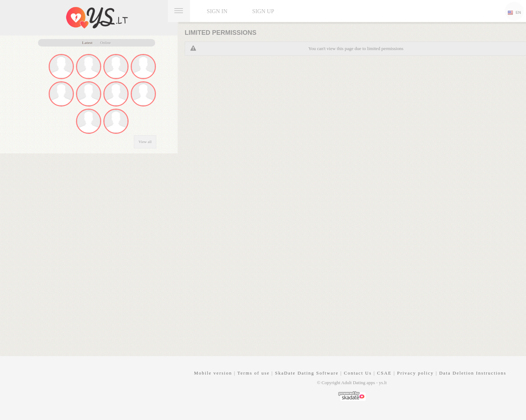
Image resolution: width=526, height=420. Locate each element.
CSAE (384, 373)
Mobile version (213, 373)
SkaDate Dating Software (307, 373)
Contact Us (358, 373)
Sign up (263, 11)
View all (145, 142)
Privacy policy (415, 373)
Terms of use (253, 373)
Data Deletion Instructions (473, 373)
